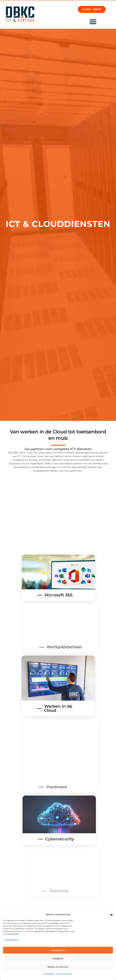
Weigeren (58, 958)
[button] (111, 914)
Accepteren (58, 950)
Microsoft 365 (64, 595)
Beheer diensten (12, 940)
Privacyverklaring (64, 974)
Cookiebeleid (49, 974)
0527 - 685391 (92, 9)
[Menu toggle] (93, 22)
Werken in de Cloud (61, 708)
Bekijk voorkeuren (58, 967)
